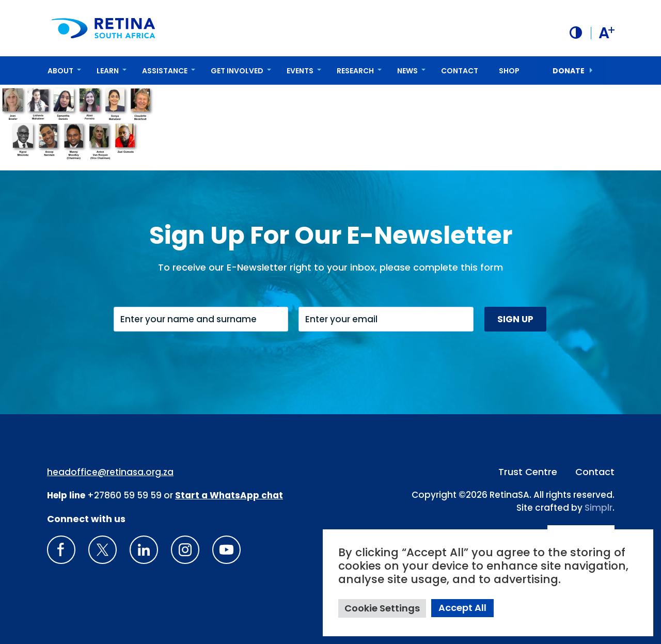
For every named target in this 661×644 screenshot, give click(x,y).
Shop (509, 71)
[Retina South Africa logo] (103, 28)
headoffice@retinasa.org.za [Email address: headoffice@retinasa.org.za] (110, 472)
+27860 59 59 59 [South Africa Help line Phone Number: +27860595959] (124, 495)
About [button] (60, 71)
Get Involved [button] (237, 71)
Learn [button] (108, 71)
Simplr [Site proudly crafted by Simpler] (599, 508)
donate (569, 71)
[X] (103, 550)
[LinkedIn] (144, 550)
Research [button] (355, 71)
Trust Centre (528, 472)
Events (300, 71)
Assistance (165, 71)
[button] (576, 33)
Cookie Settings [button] (382, 608)
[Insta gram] (185, 550)
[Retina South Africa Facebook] (61, 550)
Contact (460, 71)
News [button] (407, 71)
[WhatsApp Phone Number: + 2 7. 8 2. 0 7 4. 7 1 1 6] (229, 495)
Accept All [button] (462, 608)
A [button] (607, 33)
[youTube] (226, 550)
